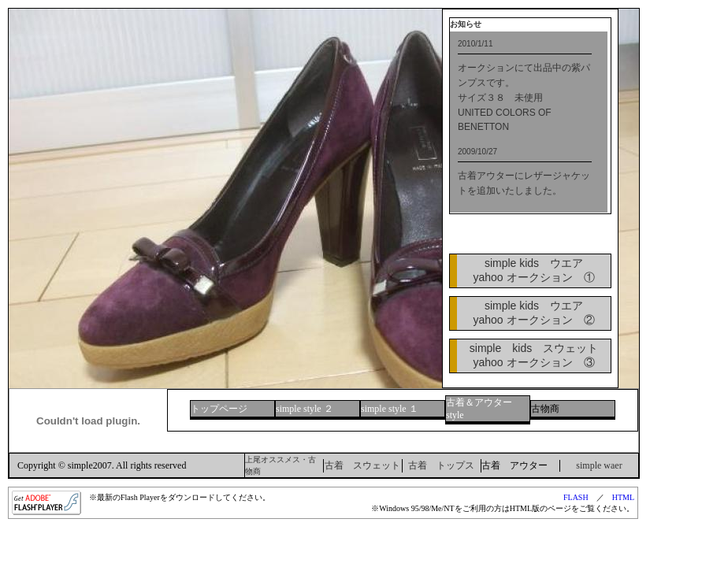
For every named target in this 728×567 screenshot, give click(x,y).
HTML (623, 497)
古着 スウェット (362, 465)
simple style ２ (305, 409)
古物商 (545, 409)
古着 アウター (514, 465)
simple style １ (390, 409)
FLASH (576, 497)
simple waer (599, 465)
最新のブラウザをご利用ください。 (529, 122)
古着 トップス (441, 465)
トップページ (219, 409)
